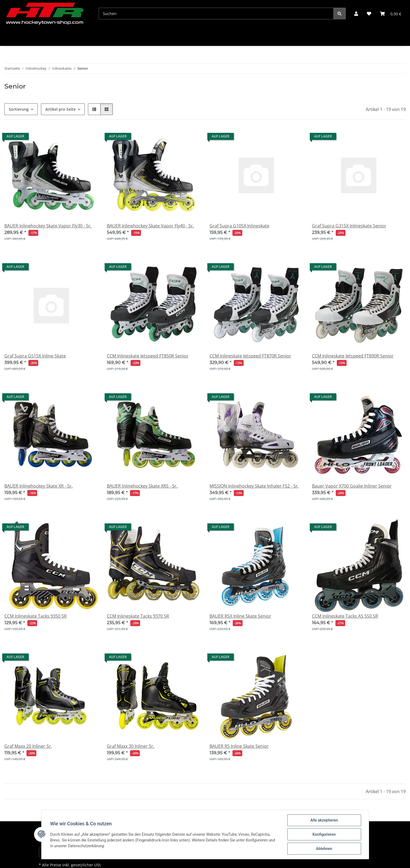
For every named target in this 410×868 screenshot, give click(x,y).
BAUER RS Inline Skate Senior (239, 746)
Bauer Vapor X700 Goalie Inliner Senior (352, 486)
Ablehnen (324, 849)
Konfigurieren (324, 834)
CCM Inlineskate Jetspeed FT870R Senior (250, 356)
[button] (356, 14)
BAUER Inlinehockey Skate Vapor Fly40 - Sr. (150, 226)
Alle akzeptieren (324, 820)
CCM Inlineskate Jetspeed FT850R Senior (148, 356)
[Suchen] (216, 14)
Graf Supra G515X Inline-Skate (35, 356)
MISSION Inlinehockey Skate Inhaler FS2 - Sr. (254, 486)
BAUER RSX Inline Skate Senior (240, 616)
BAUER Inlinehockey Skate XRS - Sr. (142, 486)
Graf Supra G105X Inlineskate (239, 226)
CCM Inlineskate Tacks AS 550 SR (345, 616)
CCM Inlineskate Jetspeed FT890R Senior (353, 356)
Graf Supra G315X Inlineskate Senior (349, 226)
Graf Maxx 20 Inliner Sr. (28, 746)
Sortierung (19, 109)
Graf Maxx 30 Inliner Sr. (131, 746)
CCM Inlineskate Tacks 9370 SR (138, 616)
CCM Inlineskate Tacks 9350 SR (36, 616)
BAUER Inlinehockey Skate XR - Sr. (39, 486)
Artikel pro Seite (61, 109)
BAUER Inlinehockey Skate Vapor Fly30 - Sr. (48, 226)
